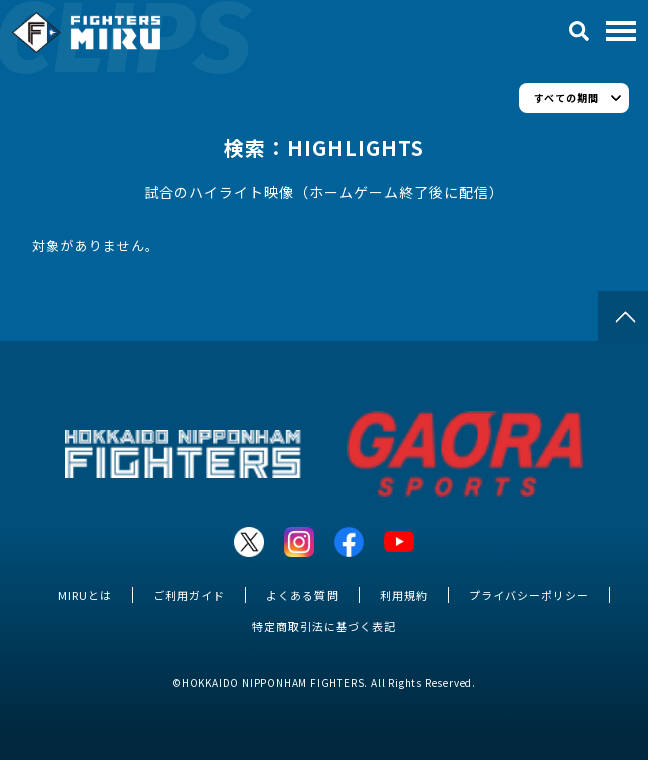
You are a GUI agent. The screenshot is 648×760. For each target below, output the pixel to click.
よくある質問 (302, 595)
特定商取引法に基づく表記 (324, 626)
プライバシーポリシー (529, 595)
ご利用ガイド (189, 595)
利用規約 (404, 595)
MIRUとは (85, 595)
